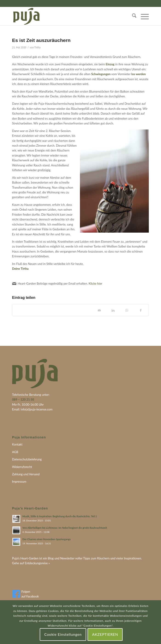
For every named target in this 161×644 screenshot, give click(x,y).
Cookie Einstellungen (63, 634)
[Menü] (143, 16)
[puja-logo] (67, 16)
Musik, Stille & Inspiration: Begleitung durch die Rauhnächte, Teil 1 (60, 516)
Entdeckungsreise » (37, 563)
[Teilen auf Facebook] (141, 310)
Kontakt (17, 444)
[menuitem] (132, 16)
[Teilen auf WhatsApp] (127, 310)
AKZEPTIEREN (105, 634)
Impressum (19, 482)
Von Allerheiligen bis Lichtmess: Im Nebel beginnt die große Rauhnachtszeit (65, 528)
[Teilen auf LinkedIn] (113, 310)
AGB (15, 452)
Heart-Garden (29, 558)
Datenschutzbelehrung (27, 459)
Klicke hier (95, 283)
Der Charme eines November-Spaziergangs (47, 539)
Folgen (26, 592)
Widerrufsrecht (22, 467)
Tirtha (37, 47)
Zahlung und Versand (26, 474)
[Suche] (132, 16)
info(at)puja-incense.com (37, 409)
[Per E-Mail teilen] (99, 310)
